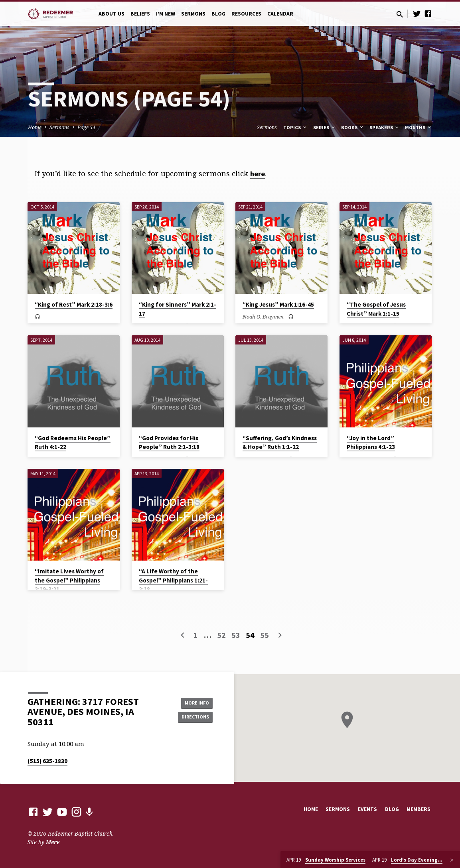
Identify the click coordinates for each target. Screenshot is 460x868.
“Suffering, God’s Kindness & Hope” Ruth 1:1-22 (280, 443)
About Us (112, 14)
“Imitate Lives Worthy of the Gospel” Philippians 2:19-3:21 (69, 580)
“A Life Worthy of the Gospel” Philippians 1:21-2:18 (173, 580)
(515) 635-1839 (47, 761)
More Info (192, 702)
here (258, 174)
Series (325, 127)
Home (35, 127)
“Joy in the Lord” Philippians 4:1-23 (371, 443)
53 (236, 635)
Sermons (193, 14)
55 (265, 635)
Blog (218, 14)
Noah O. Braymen (263, 317)
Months (419, 127)
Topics (295, 127)
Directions (192, 718)
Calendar (280, 14)
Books (353, 127)
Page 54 (86, 127)
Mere (53, 842)
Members (419, 809)
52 (221, 635)
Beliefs (140, 14)
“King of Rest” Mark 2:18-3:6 (74, 304)
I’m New (166, 14)
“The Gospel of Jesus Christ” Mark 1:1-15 (376, 309)
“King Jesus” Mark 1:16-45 (278, 304)
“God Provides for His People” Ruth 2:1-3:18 (169, 443)
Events (367, 809)
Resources (246, 14)
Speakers (385, 127)
